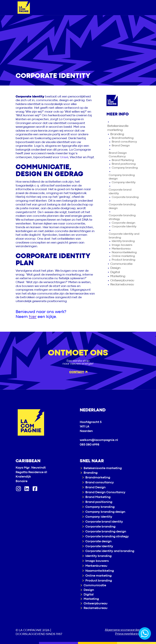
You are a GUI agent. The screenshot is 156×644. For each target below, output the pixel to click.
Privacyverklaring (128, 634)
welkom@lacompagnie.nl (99, 440)
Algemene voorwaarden (123, 630)
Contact (78, 372)
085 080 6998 (90, 445)
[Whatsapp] (145, 633)
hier (33, 317)
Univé (64, 157)
